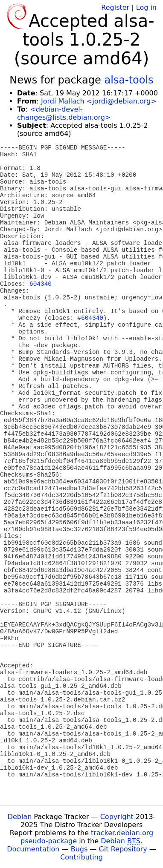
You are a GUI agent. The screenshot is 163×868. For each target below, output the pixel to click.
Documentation (33, 849)
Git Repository (123, 849)
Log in (146, 7)
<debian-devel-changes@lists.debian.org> (64, 113)
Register (115, 7)
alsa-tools (129, 80)
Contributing (81, 857)
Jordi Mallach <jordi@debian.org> (99, 101)
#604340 (90, 318)
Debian (20, 817)
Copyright (117, 817)
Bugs (79, 849)
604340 (41, 284)
